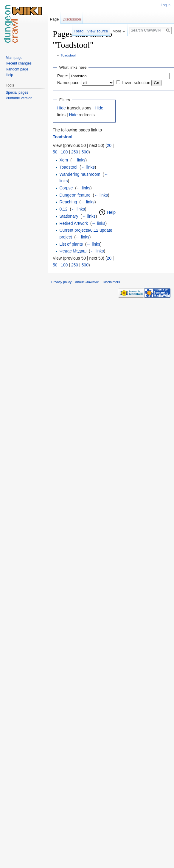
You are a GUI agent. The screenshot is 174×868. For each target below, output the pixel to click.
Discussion (72, 19)
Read (79, 31)
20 (109, 145)
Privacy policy (61, 282)
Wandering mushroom (80, 174)
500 (85, 152)
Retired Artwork (74, 223)
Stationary (69, 216)
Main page (14, 58)
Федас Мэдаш (73, 251)
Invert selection (136, 83)
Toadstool (68, 55)
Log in (166, 5)
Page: (63, 76)
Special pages (17, 92)
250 (75, 152)
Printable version (19, 98)
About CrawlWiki (87, 282)
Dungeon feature (75, 195)
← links (79, 160)
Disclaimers (111, 282)
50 (55, 152)
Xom (64, 160)
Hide (62, 108)
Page (54, 19)
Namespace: (69, 83)
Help (111, 212)
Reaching (68, 202)
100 (64, 152)
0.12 (63, 209)
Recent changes (19, 63)
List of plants (71, 244)
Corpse (66, 188)
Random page (17, 69)
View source (98, 31)
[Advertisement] (145, 118)
